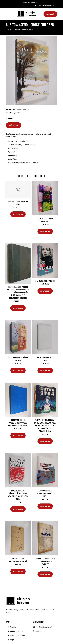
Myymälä (50, 14)
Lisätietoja (14, 125)
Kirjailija (13, 627)
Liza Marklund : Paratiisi (45, 281)
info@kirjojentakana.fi (49, 6)
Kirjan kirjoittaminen (17, 635)
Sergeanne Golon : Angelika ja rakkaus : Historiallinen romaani (18, 423)
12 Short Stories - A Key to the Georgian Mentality (45, 561)
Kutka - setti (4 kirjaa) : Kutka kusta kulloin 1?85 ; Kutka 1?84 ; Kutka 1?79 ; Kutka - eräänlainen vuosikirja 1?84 (45, 425)
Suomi (39, 6)
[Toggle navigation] (9, 14)
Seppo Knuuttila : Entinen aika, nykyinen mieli (45, 493)
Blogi (12, 640)
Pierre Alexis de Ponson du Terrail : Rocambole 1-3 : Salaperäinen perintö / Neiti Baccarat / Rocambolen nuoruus (18, 292)
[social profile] (38, 3)
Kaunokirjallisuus (22, 109)
